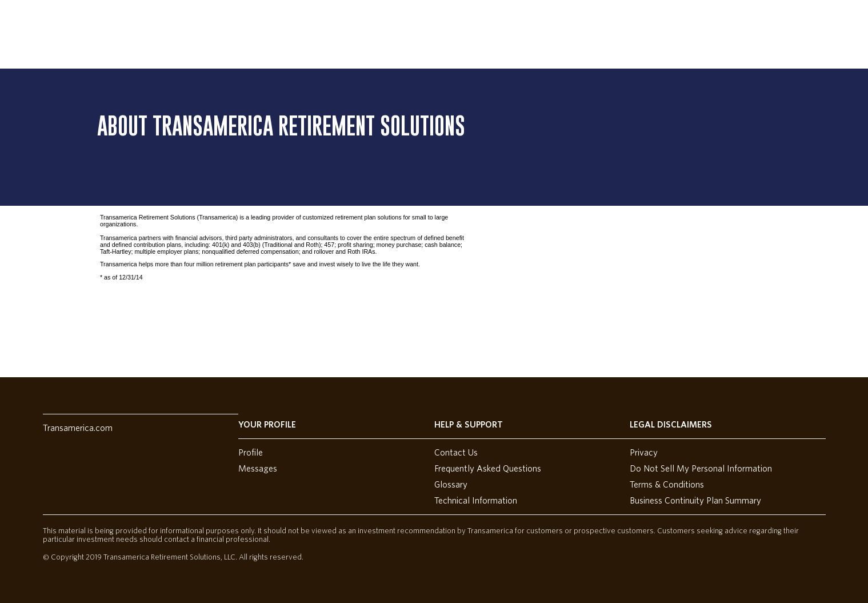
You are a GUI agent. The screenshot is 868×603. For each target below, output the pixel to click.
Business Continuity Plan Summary (695, 501)
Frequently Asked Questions (488, 469)
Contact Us (456, 453)
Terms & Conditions (667, 485)
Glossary (451, 485)
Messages (258, 469)
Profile (251, 453)
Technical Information (476, 501)
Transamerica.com (78, 428)
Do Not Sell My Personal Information (701, 469)
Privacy (644, 453)
